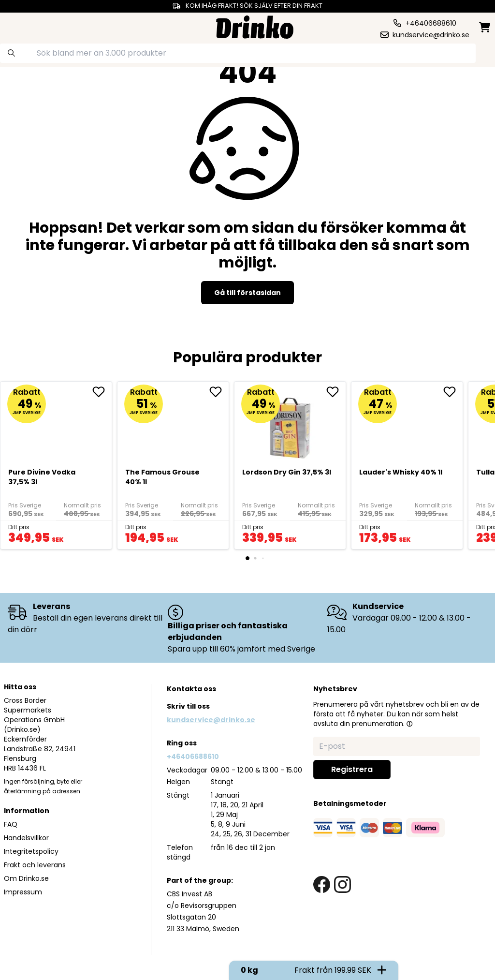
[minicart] (485, 27)
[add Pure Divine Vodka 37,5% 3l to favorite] (102, 392)
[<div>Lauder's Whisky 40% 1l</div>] (407, 424)
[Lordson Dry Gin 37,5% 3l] (290, 424)
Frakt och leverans (35, 865)
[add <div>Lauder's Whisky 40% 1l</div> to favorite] (453, 392)
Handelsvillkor (26, 838)
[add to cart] (96, 534)
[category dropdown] (30, 26)
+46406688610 (193, 757)
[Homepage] (255, 26)
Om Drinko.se (26, 878)
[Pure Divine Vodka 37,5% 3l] (56, 424)
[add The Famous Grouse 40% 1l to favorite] (219, 392)
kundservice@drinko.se (211, 720)
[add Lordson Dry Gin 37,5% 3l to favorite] (336, 392)
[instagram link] (342, 884)
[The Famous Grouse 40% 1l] (173, 424)
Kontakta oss (191, 689)
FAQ (11, 824)
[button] (409, 724)
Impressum (23, 892)
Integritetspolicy (31, 851)
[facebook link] (322, 884)
